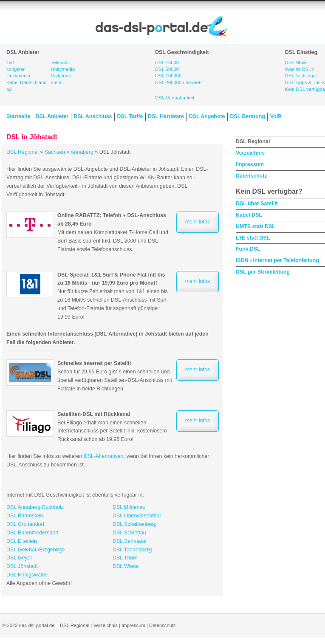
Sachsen (55, 152)
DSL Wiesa (126, 566)
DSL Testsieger (301, 76)
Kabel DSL (249, 215)
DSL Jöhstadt (22, 566)
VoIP (276, 116)
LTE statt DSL (253, 238)
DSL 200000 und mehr (179, 82)
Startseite (18, 116)
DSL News (296, 62)
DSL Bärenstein (25, 516)
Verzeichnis (250, 153)
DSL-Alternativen (104, 456)
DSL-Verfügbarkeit (175, 98)
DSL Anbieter (52, 116)
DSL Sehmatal (129, 541)
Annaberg (82, 152)
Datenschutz (252, 176)
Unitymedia (18, 76)
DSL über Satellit (257, 203)
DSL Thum (125, 558)
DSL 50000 (167, 69)
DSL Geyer (19, 558)
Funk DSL (248, 249)
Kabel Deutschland (27, 82)
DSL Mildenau (129, 507)
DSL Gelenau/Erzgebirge (35, 550)
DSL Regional (23, 152)
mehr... (58, 82)
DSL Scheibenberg (135, 524)
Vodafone (61, 76)
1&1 (11, 62)
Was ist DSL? (300, 69)
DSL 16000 (167, 62)
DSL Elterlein (22, 541)
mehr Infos (198, 222)
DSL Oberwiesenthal (137, 516)
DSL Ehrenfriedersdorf (32, 533)
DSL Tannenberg (132, 550)
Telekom (60, 62)
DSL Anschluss (93, 116)
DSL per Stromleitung (263, 272)
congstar (16, 69)
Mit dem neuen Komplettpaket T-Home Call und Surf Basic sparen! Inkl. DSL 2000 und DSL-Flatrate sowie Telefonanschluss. (113, 232)
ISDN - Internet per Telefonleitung (277, 260)
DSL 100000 (168, 76)
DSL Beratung (247, 116)
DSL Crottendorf (25, 524)
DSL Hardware (166, 116)
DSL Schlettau (129, 533)
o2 (9, 89)
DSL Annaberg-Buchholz (35, 507)
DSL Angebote (207, 116)
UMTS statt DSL (256, 226)
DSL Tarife (130, 116)
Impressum (250, 164)
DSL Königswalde (27, 575)
